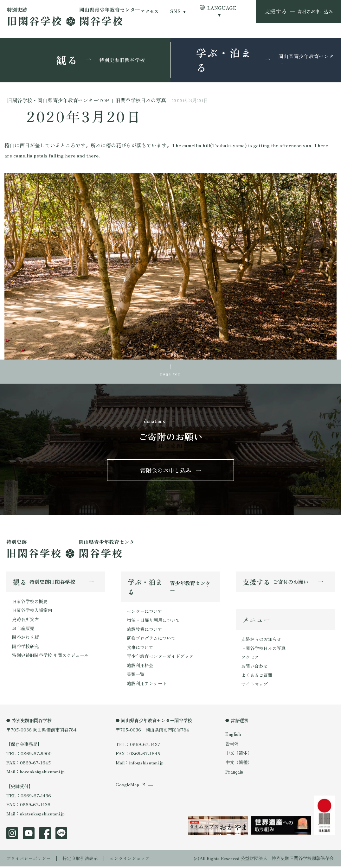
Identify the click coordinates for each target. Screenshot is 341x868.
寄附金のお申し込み (166, 471)
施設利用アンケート (147, 685)
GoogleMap (127, 791)
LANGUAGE (222, 8)
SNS (175, 11)
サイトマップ (254, 686)
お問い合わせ (254, 668)
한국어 (232, 745)
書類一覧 (136, 676)
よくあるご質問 (257, 677)
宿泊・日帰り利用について (153, 621)
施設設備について (145, 630)
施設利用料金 (140, 667)
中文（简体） (239, 755)
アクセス (150, 11)
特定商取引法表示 (80, 860)
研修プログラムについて (151, 639)
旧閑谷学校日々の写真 (263, 650)
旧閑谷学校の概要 (30, 602)
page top (170, 374)
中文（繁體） (239, 764)
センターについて (145, 612)
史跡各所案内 (25, 620)
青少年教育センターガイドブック (160, 657)
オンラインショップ (130, 860)
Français (234, 773)
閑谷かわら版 (25, 638)
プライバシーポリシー (29, 860)
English (233, 736)
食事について (140, 649)
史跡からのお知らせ (261, 640)
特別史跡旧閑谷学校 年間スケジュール (50, 657)
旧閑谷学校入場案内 (32, 611)
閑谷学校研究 (25, 648)
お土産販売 (23, 630)
